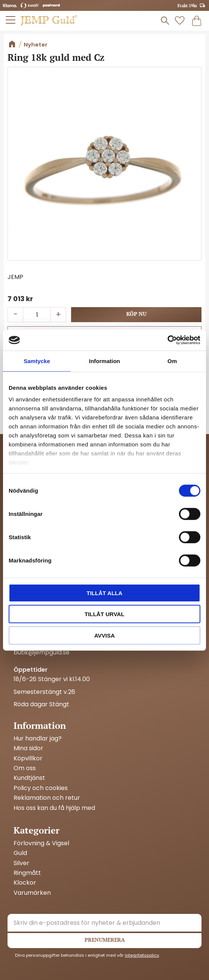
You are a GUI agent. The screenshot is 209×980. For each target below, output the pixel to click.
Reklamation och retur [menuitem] (47, 798)
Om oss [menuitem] (25, 768)
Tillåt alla (104, 593)
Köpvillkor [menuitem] (28, 758)
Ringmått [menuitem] (27, 873)
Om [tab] (172, 361)
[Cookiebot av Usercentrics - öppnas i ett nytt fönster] (167, 340)
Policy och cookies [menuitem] (41, 788)
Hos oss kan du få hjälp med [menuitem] (54, 808)
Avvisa (105, 635)
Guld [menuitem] (20, 853)
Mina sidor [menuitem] (28, 748)
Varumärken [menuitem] (32, 893)
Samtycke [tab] (37, 361)
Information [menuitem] (40, 725)
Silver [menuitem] (21, 863)
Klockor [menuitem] (25, 883)
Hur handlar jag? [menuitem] (38, 739)
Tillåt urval (104, 614)
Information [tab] (105, 361)
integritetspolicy (142, 955)
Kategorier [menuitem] (36, 830)
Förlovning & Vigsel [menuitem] (41, 843)
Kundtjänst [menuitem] (29, 778)
